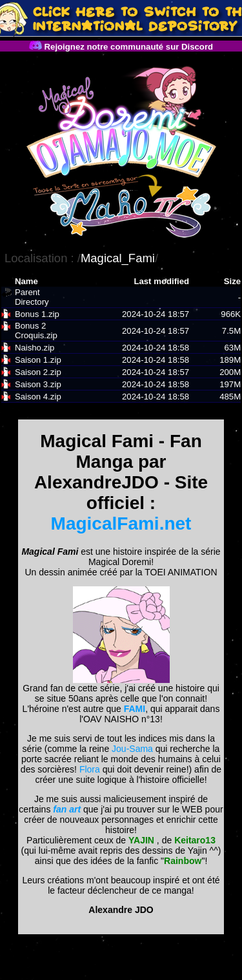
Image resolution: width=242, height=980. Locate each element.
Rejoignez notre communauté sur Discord (121, 47)
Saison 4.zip (38, 397)
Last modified (161, 281)
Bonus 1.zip (37, 314)
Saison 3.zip (38, 384)
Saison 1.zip (38, 360)
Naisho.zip (35, 348)
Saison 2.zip (38, 372)
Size (232, 281)
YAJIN (141, 840)
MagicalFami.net (121, 524)
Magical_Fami (118, 258)
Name (26, 281)
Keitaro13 (195, 840)
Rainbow (183, 861)
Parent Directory (32, 297)
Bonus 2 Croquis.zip (36, 331)
